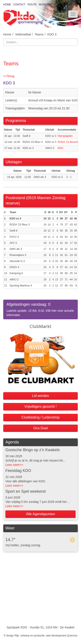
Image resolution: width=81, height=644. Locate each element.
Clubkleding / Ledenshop (40, 417)
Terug (9, 76)
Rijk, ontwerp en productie (30, 636)
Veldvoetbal (23, 34)
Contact (19, 5)
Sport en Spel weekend (25, 491)
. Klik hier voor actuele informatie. (40, 309)
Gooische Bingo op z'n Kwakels (33, 450)
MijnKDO (45, 5)
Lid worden (40, 396)
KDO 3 (52, 34)
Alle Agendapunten (40, 514)
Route (32, 5)
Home (7, 5)
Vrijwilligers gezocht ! (40, 407)
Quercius (72, 636)
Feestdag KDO (18, 471)
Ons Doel (40, 428)
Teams (39, 34)
